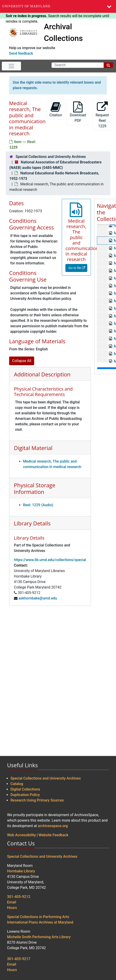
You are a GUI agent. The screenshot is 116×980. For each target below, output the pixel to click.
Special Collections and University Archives (51, 157)
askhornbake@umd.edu (38, 598)
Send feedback (21, 53)
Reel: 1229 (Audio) (38, 505)
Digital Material (33, 448)
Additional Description (42, 374)
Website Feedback (53, 835)
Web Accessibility (21, 835)
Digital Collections (25, 789)
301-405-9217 (19, 959)
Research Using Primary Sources (37, 800)
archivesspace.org (53, 826)
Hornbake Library (21, 871)
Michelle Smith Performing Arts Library (39, 937)
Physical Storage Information (35, 488)
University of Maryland (26, 6)
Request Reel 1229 (102, 115)
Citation (56, 109)
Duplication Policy (25, 795)
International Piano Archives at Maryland (40, 922)
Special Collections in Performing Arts (38, 917)
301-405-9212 (19, 897)
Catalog (17, 784)
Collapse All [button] (22, 361)
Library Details (32, 523)
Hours (12, 908)
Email (12, 902)
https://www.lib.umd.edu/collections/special (50, 560)
